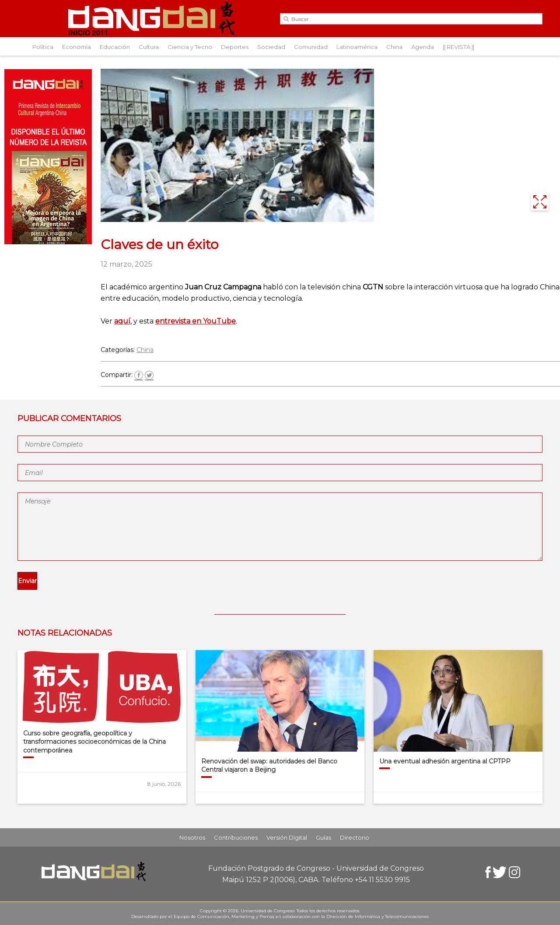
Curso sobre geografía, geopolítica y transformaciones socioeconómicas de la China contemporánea (94, 742)
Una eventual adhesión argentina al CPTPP (445, 761)
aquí (122, 321)
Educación (115, 47)
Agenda (423, 47)
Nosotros (192, 837)
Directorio (355, 837)
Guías (324, 837)
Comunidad (311, 47)
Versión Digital (287, 837)
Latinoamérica (357, 47)
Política (43, 47)
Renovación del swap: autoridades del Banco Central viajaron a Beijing (269, 766)
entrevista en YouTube (196, 321)
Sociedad (271, 47)
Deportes (235, 47)
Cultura (149, 47)
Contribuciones (236, 837)
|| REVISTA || (458, 47)
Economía (77, 47)
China (394, 47)
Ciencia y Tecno (190, 47)
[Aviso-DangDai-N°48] (48, 242)
